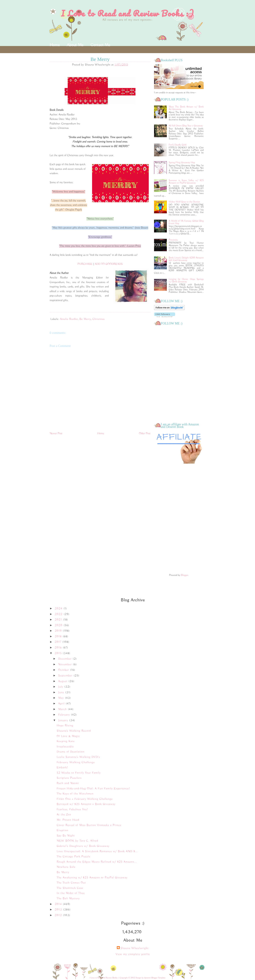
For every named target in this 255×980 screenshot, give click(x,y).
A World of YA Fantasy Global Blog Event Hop (186, 222)
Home (55, 45)
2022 (59, 614)
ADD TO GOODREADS (109, 264)
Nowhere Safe (66, 867)
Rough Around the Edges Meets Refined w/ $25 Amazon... (97, 862)
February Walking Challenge (76, 762)
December (66, 659)
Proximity (173, 240)
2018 (59, 637)
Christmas (99, 319)
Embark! (63, 768)
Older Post (145, 434)
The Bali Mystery (68, 899)
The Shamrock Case (70, 888)
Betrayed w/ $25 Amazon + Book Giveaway (86, 804)
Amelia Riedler (69, 319)
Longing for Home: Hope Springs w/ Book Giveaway (186, 280)
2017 (59, 642)
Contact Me (100, 45)
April (62, 704)
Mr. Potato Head (68, 820)
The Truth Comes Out (71, 883)
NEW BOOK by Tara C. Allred (77, 841)
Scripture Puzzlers (69, 778)
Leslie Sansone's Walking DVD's (78, 757)
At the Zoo (64, 815)
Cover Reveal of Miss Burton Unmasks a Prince (89, 825)
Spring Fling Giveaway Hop (182, 163)
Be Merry (85, 319)
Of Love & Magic (68, 736)
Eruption (63, 830)
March (63, 709)
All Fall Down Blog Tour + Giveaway (186, 126)
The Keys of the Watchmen (75, 794)
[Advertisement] (179, 519)
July (61, 687)
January (64, 720)
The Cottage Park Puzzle (73, 857)
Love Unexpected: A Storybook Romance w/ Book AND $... (97, 851)
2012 (59, 915)
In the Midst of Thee (71, 893)
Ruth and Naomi (68, 783)
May (62, 698)
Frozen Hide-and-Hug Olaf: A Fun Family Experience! (93, 789)
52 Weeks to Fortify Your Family (79, 773)
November (66, 665)
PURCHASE (85, 264)
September (66, 676)
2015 (59, 653)
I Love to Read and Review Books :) (128, 13)
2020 (59, 625)
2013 (59, 910)
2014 (59, 904)
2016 (59, 648)
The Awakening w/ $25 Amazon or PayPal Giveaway (92, 878)
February (65, 715)
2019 (59, 631)
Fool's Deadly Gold (178, 145)
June (62, 693)
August (63, 681)
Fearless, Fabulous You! (72, 810)
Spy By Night (66, 836)
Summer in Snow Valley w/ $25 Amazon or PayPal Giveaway (186, 182)
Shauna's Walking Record (74, 731)
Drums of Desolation (71, 752)
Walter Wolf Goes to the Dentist (184, 202)
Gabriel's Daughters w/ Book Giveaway (83, 846)
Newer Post (56, 434)
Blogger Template (158, 978)
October (64, 670)
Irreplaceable (65, 747)
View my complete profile (133, 954)
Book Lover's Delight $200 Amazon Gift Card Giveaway (186, 259)
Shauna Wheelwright (134, 948)
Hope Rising (65, 726)
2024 (59, 609)
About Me (75, 45)
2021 (59, 620)
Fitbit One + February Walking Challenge (85, 799)
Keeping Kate (66, 741)
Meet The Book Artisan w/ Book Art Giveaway (186, 108)
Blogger (185, 575)
